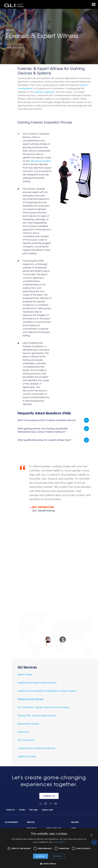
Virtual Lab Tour (55, 783)
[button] (49, 864)
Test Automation (26, 628)
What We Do (32, 716)
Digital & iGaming (27, 645)
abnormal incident (41, 161)
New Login (34, 698)
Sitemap (53, 820)
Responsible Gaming (28, 612)
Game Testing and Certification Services (38, 808)
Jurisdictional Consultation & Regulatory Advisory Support (47, 579)
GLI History (53, 774)
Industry (75, 711)
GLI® (14, 6)
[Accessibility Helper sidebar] (94, 842)
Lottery (74, 716)
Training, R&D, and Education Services (37, 604)
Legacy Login (47, 698)
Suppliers (75, 730)
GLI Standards (11, 711)
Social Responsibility (57, 778)
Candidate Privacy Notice (30, 822)
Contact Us (49, 684)
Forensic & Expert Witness (31, 587)
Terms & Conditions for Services (54, 749)
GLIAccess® (10, 769)
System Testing (25, 563)
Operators (75, 721)
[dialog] (49, 848)
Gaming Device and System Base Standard (40, 811)
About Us (53, 764)
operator (39, 92)
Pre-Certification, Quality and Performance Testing (43, 596)
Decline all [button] (57, 856)
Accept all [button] (41, 856)
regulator (50, 92)
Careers (22, 698)
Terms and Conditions (58, 791)
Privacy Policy (19, 821)
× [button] (91, 835)
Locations (53, 769)
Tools (8, 764)
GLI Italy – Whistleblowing (59, 787)
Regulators (75, 725)
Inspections (23, 620)
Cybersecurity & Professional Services (37, 637)
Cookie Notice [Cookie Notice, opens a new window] (59, 842)
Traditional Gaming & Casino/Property (37, 571)
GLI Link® (9, 774)
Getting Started (34, 764)
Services (31, 711)
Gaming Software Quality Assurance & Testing (40, 815)
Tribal (73, 734)
